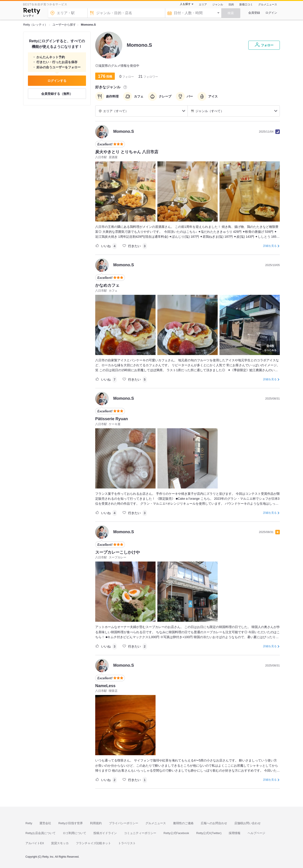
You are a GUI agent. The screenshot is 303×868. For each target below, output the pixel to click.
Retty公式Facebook (176, 833)
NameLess (105, 686)
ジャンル (218, 4)
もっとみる (270, 347)
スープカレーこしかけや (118, 552)
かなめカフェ (107, 285)
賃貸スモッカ (60, 843)
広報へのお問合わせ (214, 823)
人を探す (185, 4)
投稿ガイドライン (105, 833)
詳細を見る (270, 246)
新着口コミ (246, 4)
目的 (231, 4)
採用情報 (235, 833)
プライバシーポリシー (124, 823)
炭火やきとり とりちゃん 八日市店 (127, 152)
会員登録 (254, 13)
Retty (29, 823)
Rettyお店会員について (41, 833)
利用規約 (96, 823)
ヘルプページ (256, 833)
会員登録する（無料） (57, 94)
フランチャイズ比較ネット (93, 843)
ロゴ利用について (75, 833)
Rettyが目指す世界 (70, 823)
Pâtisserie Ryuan (112, 419)
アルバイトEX (35, 843)
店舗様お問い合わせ (248, 823)
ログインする (57, 81)
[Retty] (32, 12)
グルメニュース (268, 4)
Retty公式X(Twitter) (209, 833)
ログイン (271, 13)
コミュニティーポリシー (140, 833)
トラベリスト (127, 843)
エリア (203, 4)
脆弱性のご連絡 (183, 823)
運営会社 (45, 823)
